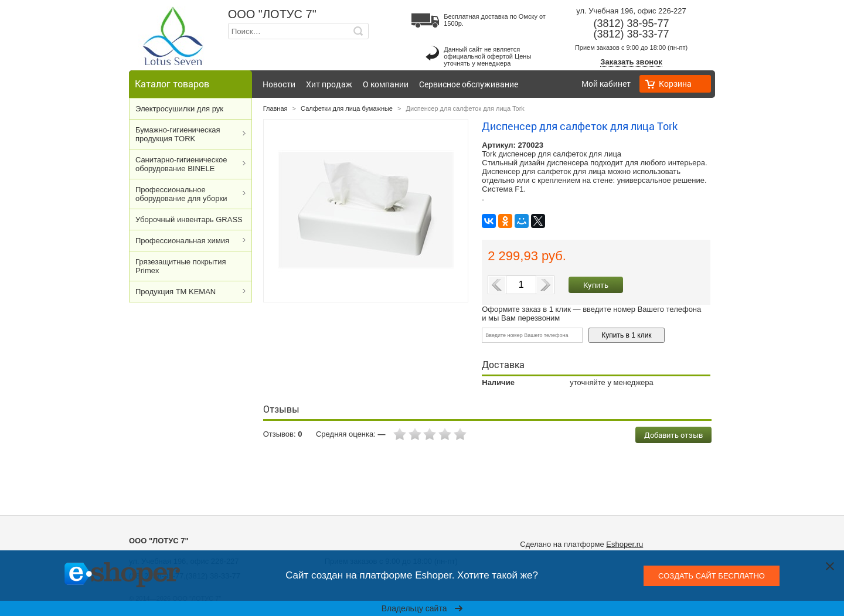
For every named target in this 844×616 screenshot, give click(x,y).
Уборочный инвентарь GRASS (189, 219)
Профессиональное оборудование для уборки (181, 194)
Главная (275, 108)
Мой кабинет (606, 84)
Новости (279, 84)
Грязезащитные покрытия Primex (181, 266)
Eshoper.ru (625, 544)
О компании (386, 84)
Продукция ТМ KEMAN (176, 292)
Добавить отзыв (673, 435)
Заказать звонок (631, 62)
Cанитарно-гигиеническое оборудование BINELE (181, 164)
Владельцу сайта (422, 608)
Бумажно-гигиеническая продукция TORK (178, 134)
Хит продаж (329, 84)
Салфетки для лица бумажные (347, 108)
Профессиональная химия (182, 241)
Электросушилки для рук (179, 109)
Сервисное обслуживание (469, 84)
